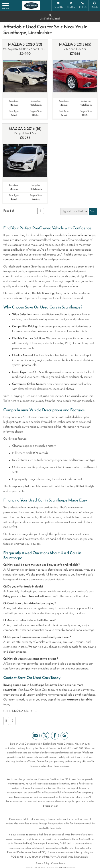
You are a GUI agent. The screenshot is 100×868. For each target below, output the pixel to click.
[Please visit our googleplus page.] (64, 736)
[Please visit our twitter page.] (45, 736)
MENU (6, 6)
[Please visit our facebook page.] (55, 736)
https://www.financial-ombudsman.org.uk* (66, 857)
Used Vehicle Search (50, 17)
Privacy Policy (42, 864)
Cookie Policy (58, 864)
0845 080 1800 (29, 857)
